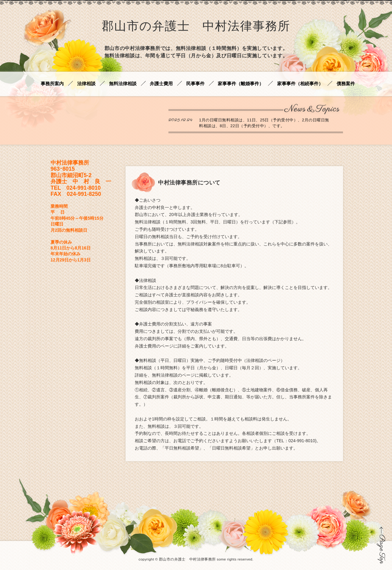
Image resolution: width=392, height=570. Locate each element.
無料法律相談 (123, 84)
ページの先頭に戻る (381, 545)
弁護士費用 (161, 84)
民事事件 (195, 84)
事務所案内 (52, 84)
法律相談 (86, 84)
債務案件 (346, 84)
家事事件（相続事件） (300, 84)
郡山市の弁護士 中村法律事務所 (196, 27)
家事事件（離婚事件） (241, 84)
